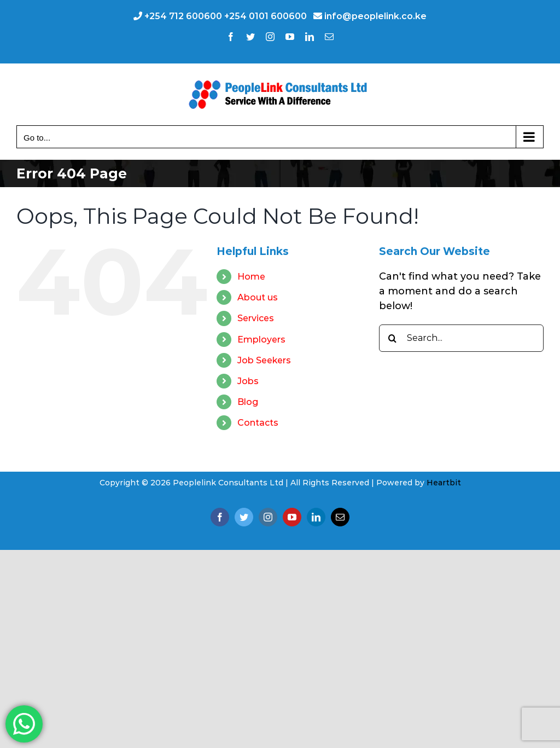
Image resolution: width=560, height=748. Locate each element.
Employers (261, 340)
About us (258, 297)
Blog (248, 402)
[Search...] (461, 338)
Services (256, 318)
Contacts (258, 423)
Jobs (248, 381)
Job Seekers (264, 360)
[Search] (393, 338)
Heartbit (444, 483)
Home (251, 277)
